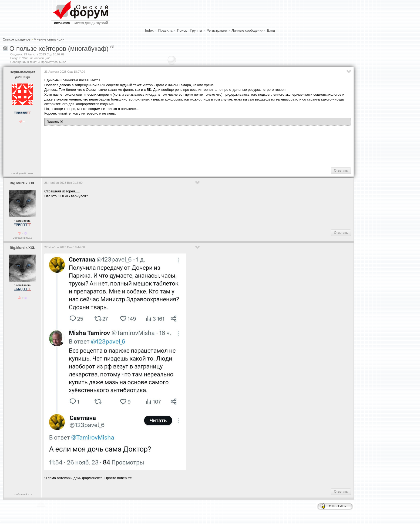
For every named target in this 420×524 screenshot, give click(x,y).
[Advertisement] (143, 146)
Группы (196, 30)
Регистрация (217, 30)
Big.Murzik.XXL (23, 183)
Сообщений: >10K (22, 173)
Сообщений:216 (22, 238)
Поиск (182, 30)
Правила (165, 30)
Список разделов (17, 39)
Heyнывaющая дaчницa (22, 74)
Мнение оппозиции (49, 39)
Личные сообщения (248, 30)
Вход (271, 30)
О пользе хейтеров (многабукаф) (59, 49)
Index (149, 30)
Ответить (341, 171)
